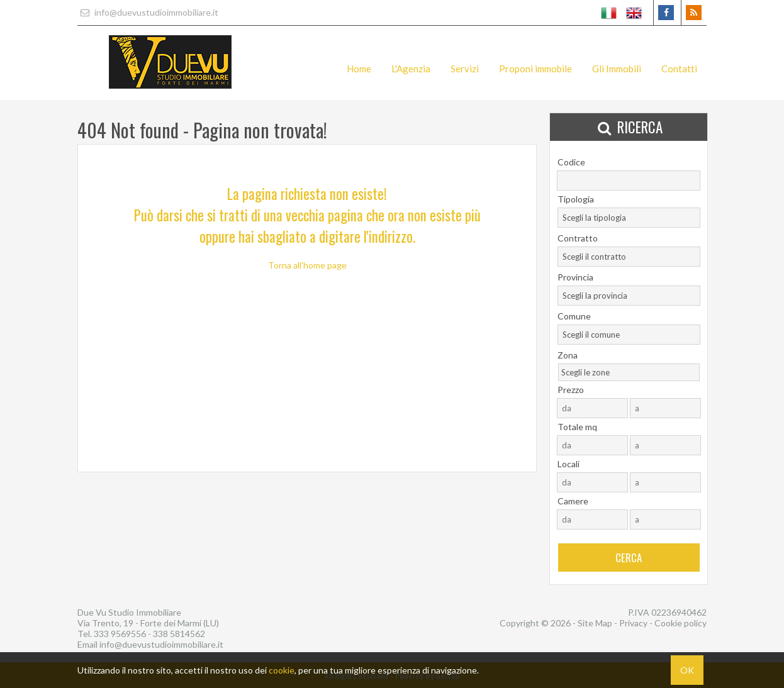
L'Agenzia (411, 69)
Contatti (679, 69)
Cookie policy (680, 623)
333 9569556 (120, 634)
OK (687, 670)
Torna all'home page (307, 265)
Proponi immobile (535, 69)
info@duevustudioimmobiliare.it (148, 12)
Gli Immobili (617, 69)
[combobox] (629, 218)
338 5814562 (179, 634)
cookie (282, 670)
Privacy (633, 623)
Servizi (465, 69)
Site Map (595, 623)
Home (359, 69)
